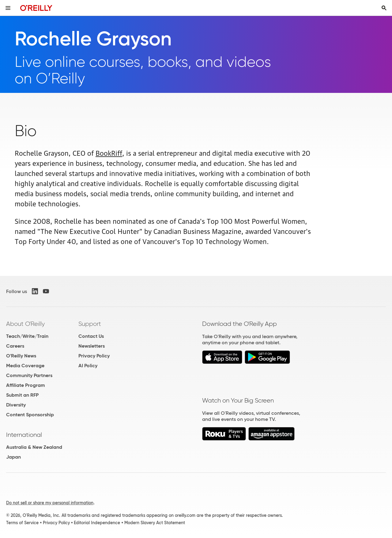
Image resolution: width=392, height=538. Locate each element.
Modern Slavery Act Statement (155, 523)
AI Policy (88, 366)
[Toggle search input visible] (384, 8)
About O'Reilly (25, 324)
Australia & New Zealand (34, 447)
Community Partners (29, 375)
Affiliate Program (26, 385)
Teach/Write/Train (27, 336)
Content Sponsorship (30, 415)
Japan (13, 457)
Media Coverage (25, 366)
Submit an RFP (22, 395)
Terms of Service (22, 523)
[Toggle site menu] (8, 8)
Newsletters (92, 346)
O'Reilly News (21, 356)
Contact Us (91, 336)
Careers (15, 346)
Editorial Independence (97, 523)
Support (90, 324)
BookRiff (109, 153)
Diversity (16, 405)
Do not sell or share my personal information (50, 503)
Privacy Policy (94, 356)
